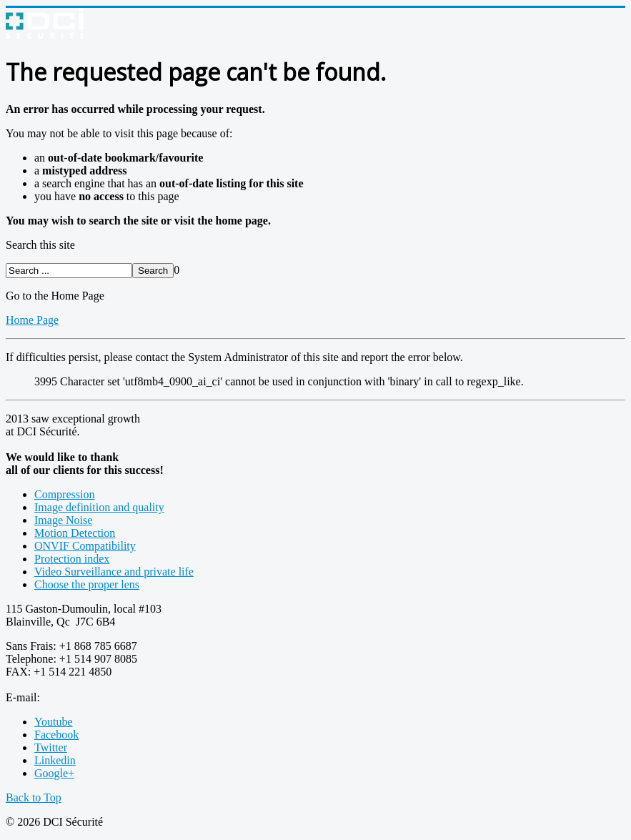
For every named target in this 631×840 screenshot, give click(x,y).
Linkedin (55, 760)
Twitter (51, 747)
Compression (64, 494)
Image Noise (63, 520)
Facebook (56, 735)
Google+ (54, 773)
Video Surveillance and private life (114, 572)
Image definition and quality (99, 507)
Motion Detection (75, 533)
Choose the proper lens (87, 584)
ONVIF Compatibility (85, 546)
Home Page (32, 320)
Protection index (72, 559)
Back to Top (34, 797)
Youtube (54, 722)
